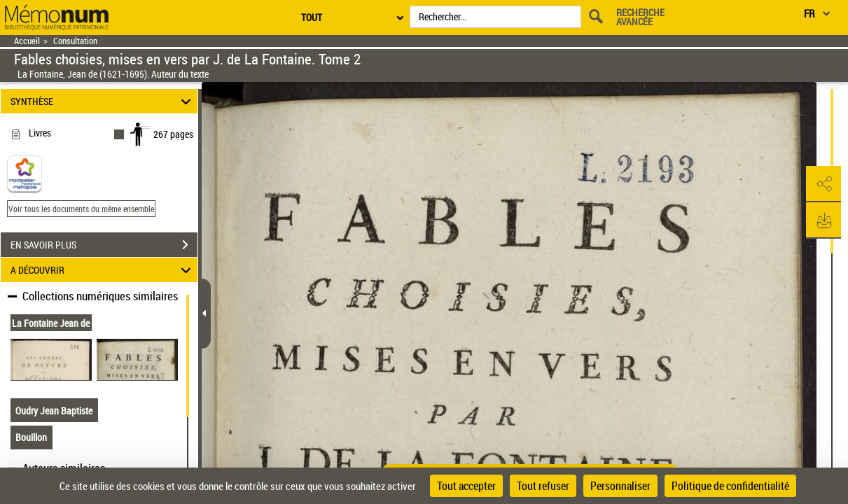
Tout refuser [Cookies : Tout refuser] (543, 486)
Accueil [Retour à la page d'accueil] (27, 41)
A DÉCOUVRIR (103, 270)
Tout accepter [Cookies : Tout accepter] (466, 486)
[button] (823, 184)
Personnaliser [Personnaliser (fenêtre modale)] (620, 486)
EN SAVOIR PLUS (104, 245)
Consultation (75, 41)
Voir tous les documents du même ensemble (81, 209)
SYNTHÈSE (103, 101)
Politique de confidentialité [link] (730, 486)
